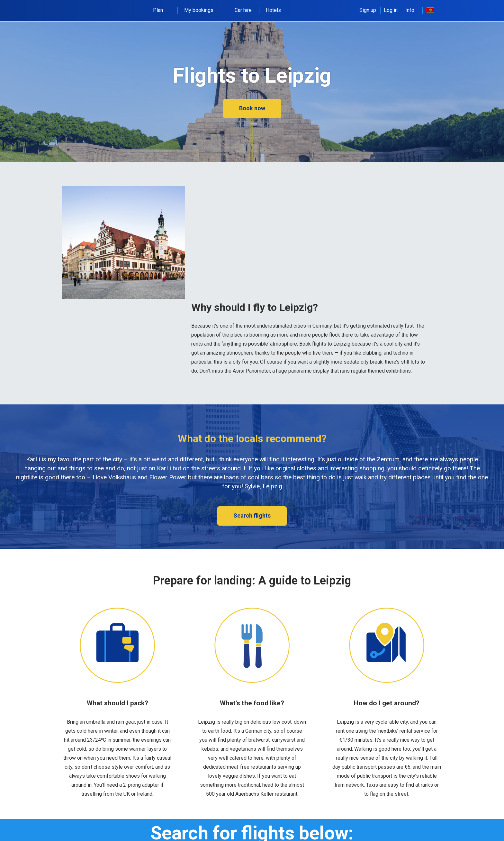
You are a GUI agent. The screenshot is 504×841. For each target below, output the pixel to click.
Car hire (243, 10)
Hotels (273, 10)
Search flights (252, 515)
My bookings (202, 10)
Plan (162, 10)
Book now (252, 108)
